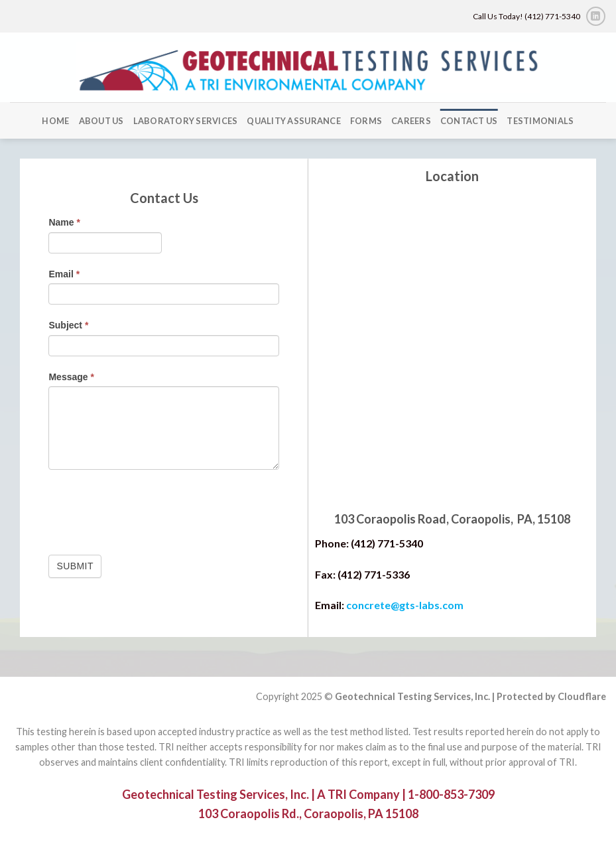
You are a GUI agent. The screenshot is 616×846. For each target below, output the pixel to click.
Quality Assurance (293, 121)
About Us (101, 121)
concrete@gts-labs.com (405, 605)
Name (64, 222)
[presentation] (149, 509)
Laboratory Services (186, 121)
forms (366, 121)
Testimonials (540, 121)
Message (71, 377)
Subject (68, 325)
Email (64, 274)
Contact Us (469, 121)
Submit (75, 566)
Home (55, 121)
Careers (411, 121)
